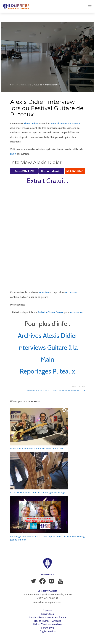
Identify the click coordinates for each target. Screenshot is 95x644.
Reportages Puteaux (47, 371)
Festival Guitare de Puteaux (66, 124)
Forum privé (48, 628)
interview (44, 292)
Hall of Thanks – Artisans (47, 621)
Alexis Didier (31, 124)
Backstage (44, 390)
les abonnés (76, 312)
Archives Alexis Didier (47, 336)
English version (47, 631)
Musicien (81, 390)
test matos (71, 292)
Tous (56, 85)
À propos (48, 610)
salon (13, 154)
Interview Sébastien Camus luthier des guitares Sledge (38, 493)
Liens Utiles (47, 614)
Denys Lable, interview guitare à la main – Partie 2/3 (37, 449)
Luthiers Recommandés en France (48, 617)
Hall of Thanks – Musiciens (47, 624)
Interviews (49, 85)
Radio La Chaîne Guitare (51, 312)
